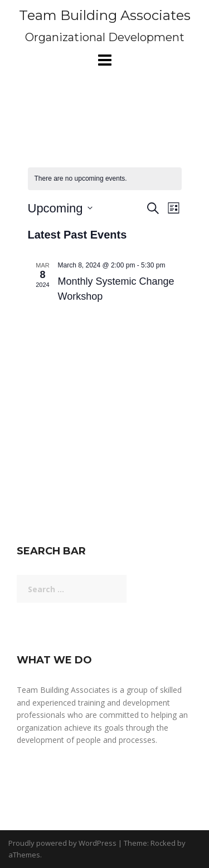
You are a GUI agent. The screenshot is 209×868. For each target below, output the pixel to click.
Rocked (163, 843)
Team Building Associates (105, 15)
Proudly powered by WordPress (62, 843)
